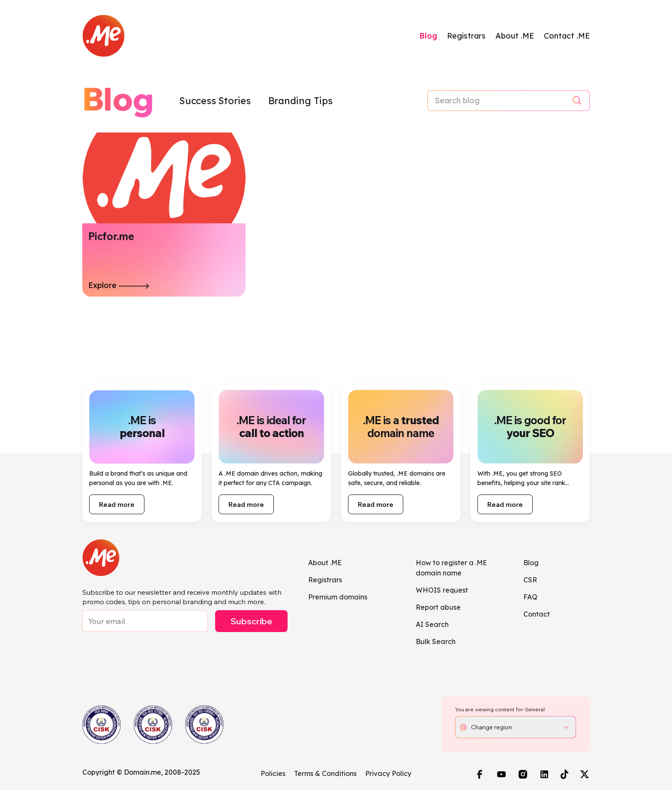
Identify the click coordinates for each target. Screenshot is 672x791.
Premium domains (338, 598)
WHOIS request (442, 591)
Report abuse (438, 608)
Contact (537, 615)
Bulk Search (436, 642)
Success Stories (216, 102)
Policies (273, 774)
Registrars (466, 36)
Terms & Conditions (325, 774)
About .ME (515, 36)
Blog (428, 36)
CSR (530, 581)
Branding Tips (300, 102)
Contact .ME (567, 36)
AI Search (432, 625)
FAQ (530, 598)
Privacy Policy (388, 774)
